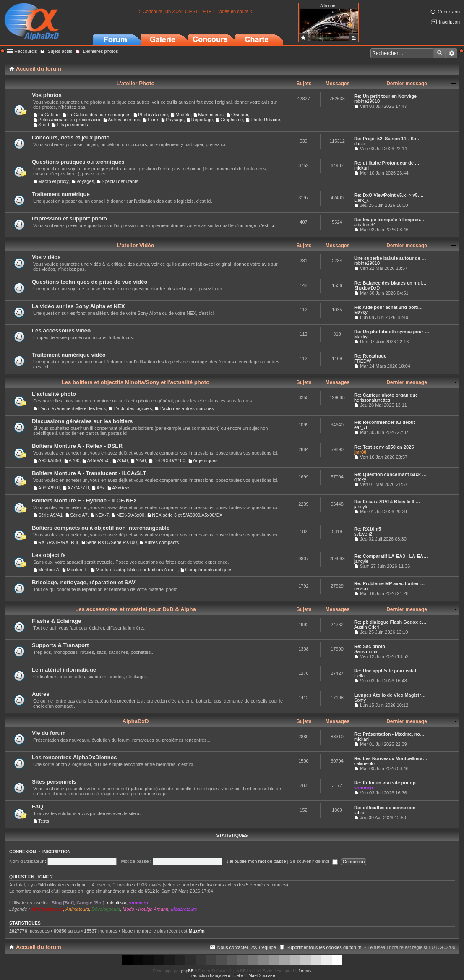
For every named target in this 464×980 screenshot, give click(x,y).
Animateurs (78, 909)
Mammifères (211, 115)
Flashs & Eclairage (56, 621)
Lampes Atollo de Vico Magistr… (390, 695)
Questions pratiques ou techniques (78, 162)
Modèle (183, 115)
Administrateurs (47, 909)
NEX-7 (102, 515)
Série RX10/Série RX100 (112, 542)
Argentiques (205, 460)
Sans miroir (366, 651)
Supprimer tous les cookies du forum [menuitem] (324, 947)
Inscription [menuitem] (449, 22)
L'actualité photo (54, 394)
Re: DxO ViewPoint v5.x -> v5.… (389, 195)
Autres (41, 694)
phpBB (188, 971)
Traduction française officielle (216, 976)
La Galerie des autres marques (99, 115)
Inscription (57, 852)
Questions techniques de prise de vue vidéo (90, 282)
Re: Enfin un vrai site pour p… (387, 783)
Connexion (23, 852)
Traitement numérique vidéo (69, 355)
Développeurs (106, 909)
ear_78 (361, 427)
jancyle (361, 507)
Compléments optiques (209, 570)
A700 (74, 460)
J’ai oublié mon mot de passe (256, 861)
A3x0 (122, 460)
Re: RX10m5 (368, 529)
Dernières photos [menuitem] (101, 51)
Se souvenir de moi (314, 861)
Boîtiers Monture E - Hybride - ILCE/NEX (85, 500)
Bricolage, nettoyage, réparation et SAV (84, 582)
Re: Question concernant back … (390, 474)
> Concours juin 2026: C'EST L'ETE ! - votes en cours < (195, 11)
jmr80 (360, 452)
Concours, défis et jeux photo (71, 137)
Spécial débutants (120, 181)
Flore (153, 120)
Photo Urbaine (265, 120)
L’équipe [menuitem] (267, 947)
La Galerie (49, 115)
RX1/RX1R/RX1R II (58, 542)
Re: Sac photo (370, 646)
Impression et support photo (69, 218)
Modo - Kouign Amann (145, 909)
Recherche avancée (452, 53)
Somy (360, 700)
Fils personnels (72, 125)
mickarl (361, 168)
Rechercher (440, 53)
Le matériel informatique (64, 670)
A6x (100, 488)
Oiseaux (240, 115)
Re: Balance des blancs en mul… (390, 283)
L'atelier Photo (135, 83)
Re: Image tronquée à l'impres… (389, 220)
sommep (364, 788)
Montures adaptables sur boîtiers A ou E (137, 570)
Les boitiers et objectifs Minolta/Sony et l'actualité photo (136, 382)
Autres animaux (124, 120)
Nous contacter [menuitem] (233, 947)
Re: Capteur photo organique (386, 395)
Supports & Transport (60, 645)
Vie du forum (49, 733)
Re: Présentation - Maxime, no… (389, 734)
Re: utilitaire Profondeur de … (387, 163)
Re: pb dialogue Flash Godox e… (390, 622)
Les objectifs (49, 555)
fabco (360, 813)
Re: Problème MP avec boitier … (390, 583)
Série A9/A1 (50, 515)
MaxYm (197, 931)
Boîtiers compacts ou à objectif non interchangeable (101, 528)
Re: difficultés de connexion (385, 808)
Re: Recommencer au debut (384, 422)
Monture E (77, 570)
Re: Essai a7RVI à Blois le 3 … (387, 502)
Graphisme (232, 120)
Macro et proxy (53, 181)
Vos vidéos (46, 257)
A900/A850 (50, 460)
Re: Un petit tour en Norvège (385, 96)
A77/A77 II (78, 488)
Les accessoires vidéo (61, 331)
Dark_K (362, 200)
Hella (359, 676)
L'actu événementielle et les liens (72, 408)
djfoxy (360, 479)
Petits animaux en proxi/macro (69, 120)
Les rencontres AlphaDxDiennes (74, 757)
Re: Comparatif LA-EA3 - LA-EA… (391, 556)
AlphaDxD (135, 721)
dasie (360, 144)
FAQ (38, 806)
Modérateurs (184, 909)
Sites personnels (54, 782)
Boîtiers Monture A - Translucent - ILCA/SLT (89, 473)
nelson (361, 588)
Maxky (361, 312)
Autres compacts (162, 542)
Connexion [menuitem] (449, 12)
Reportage (202, 120)
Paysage (175, 120)
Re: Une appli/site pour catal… (387, 671)
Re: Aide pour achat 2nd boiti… (388, 307)
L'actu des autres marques (186, 408)
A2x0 (141, 460)
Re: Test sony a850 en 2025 (384, 447)
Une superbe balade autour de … (390, 258)
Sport (44, 125)
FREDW (362, 361)
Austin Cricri (366, 627)
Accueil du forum (39, 947)
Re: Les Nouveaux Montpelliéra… (391, 758)
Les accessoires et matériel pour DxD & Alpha (136, 609)
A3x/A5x (121, 488)
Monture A (49, 570)
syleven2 (363, 534)
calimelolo (364, 763)
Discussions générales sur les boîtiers (82, 421)
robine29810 (367, 101)
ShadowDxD (367, 288)
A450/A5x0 (98, 460)
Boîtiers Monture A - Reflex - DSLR (77, 446)
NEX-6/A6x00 (130, 515)
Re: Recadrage (370, 356)
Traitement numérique (61, 194)
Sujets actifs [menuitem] (60, 51)
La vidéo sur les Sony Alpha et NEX (78, 306)
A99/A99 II (49, 488)
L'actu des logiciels (133, 408)
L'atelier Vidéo (135, 245)
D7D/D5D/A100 (169, 460)
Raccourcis (26, 51)
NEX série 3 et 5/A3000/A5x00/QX (187, 515)
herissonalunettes (372, 400)
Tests (44, 821)
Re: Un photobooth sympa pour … (392, 332)
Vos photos (47, 95)
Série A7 (79, 515)
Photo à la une (153, 115)
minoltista (117, 903)
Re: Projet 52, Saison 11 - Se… (387, 139)
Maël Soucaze (262, 976)
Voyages (85, 181)
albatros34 (365, 225)
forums (305, 971)
